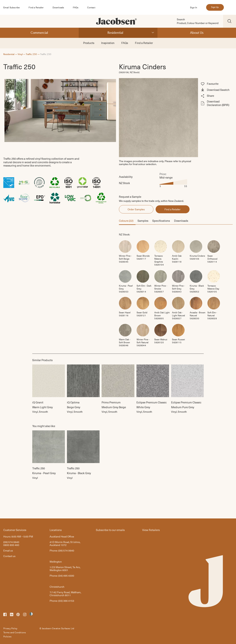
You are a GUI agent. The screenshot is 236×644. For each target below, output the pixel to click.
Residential (115, 33)
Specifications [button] (161, 221)
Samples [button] (143, 221)
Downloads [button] (181, 221)
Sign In (194, 7)
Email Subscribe (12, 7)
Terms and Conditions (15, 632)
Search (181, 19)
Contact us (9, 556)
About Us (197, 33)
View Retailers (151, 530)
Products (89, 43)
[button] (216, 90)
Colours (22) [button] (126, 221)
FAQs (76, 7)
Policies (7, 636)
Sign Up (215, 7)
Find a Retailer (36, 7)
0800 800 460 (11, 545)
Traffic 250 (31, 54)
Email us (8, 550)
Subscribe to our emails (110, 530)
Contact (91, 7)
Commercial (39, 33)
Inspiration (108, 43)
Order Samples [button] (136, 209)
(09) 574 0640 (11, 542)
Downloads (58, 7)
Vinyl (20, 54)
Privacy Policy (10, 628)
